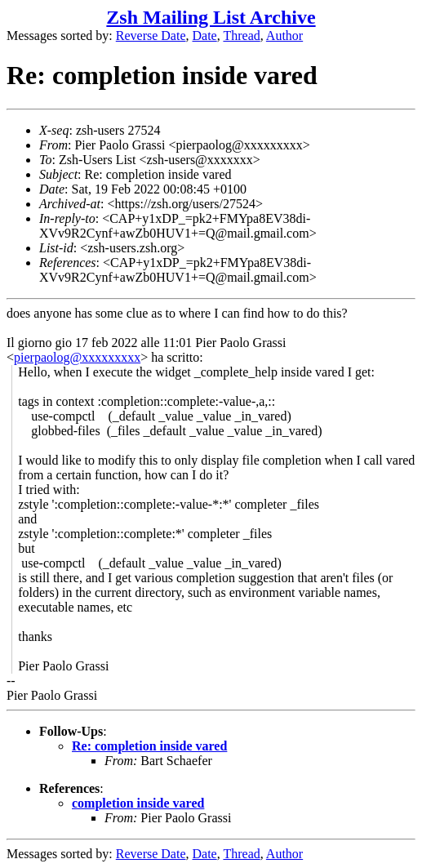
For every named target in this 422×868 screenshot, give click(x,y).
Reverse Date (151, 36)
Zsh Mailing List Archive (211, 17)
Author (284, 36)
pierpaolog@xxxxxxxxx (77, 357)
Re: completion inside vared (149, 746)
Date (205, 36)
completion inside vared (138, 803)
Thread (241, 36)
